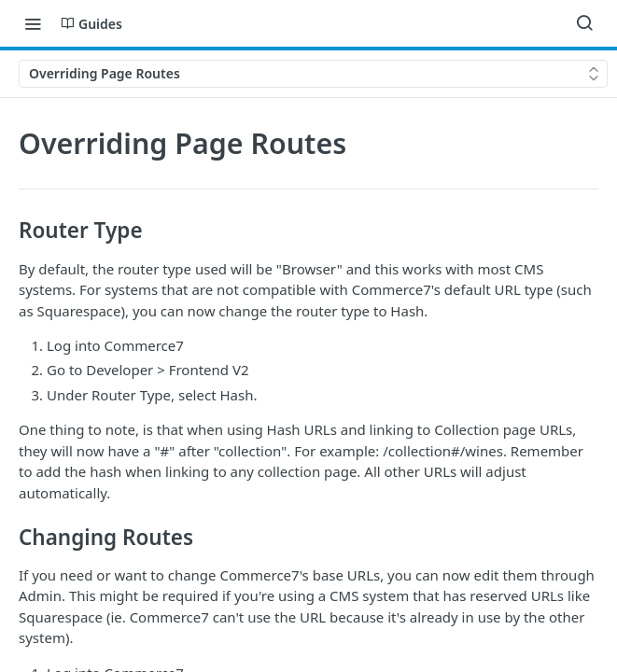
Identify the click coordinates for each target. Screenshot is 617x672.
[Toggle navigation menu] (33, 23)
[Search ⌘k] (584, 23)
